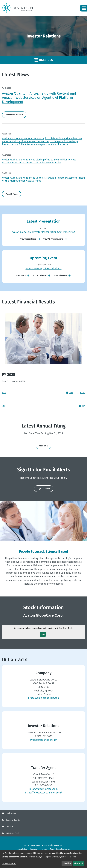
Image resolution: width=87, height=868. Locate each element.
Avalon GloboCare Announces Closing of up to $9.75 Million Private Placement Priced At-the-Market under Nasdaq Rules (39, 161)
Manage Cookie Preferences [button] (60, 849)
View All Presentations (53, 239)
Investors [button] (44, 60)
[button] (84, 8)
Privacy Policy (22, 849)
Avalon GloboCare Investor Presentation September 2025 (44, 232)
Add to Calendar (40, 276)
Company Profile (13, 820)
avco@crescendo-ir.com (43, 740)
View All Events (60, 276)
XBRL (4, 406)
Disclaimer (34, 849)
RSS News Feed (12, 833)
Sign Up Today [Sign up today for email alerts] (44, 489)
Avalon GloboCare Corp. (39, 845)
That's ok (79, 863)
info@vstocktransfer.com (43, 789)
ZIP (82, 406)
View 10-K (43, 446)
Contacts (9, 827)
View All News (12, 194)
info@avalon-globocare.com (43, 698)
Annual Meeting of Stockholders (44, 269)
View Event (21, 276)
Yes (43, 634)
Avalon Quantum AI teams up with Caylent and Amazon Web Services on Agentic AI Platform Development (39, 98)
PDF (69, 393)
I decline (67, 863)
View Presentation (28, 239)
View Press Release (14, 115)
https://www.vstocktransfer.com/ (43, 793)
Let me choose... (9, 864)
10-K (4, 393)
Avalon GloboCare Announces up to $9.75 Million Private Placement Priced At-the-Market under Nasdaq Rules (43, 179)
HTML (81, 393)
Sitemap (44, 849)
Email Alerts (11, 813)
